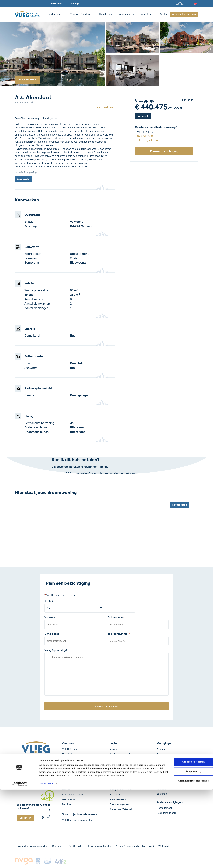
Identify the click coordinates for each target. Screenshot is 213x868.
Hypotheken (105, 14)
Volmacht (115, 795)
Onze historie (69, 754)
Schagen (162, 789)
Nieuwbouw (68, 800)
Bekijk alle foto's (29, 79)
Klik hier (83, 478)
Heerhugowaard (166, 779)
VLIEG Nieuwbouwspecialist (77, 820)
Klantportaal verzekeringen (124, 759)
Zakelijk (75, 3)
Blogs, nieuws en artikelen (76, 769)
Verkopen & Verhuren (81, 14)
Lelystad (161, 784)
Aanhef (49, 602)
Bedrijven (67, 805)
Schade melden (118, 800)
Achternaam (116, 619)
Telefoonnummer (119, 635)
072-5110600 (146, 136)
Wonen (66, 790)
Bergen (161, 764)
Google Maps (179, 505)
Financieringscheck (120, 805)
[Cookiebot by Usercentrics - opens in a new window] (19, 862)
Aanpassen (188, 850)
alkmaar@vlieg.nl (148, 141)
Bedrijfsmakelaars (167, 813)
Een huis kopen (56, 14)
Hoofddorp (163, 774)
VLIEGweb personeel (121, 764)
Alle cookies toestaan (188, 840)
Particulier (56, 3)
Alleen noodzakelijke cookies (188, 859)
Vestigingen (147, 14)
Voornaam (51, 619)
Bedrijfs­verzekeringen (121, 790)
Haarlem (161, 769)
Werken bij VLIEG (71, 759)
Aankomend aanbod (73, 795)
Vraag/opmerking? (56, 650)
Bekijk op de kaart (106, 107)
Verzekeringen (126, 14)
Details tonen (46, 862)
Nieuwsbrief (69, 774)
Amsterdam (163, 754)
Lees (24, 179)
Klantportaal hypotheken (123, 754)
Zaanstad (162, 794)
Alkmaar (161, 749)
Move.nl (114, 749)
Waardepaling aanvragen (184, 14)
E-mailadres (52, 635)
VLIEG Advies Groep (73, 749)
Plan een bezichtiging (164, 151)
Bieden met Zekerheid (121, 809)
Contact (164, 14)
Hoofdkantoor (164, 808)
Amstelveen (163, 759)
